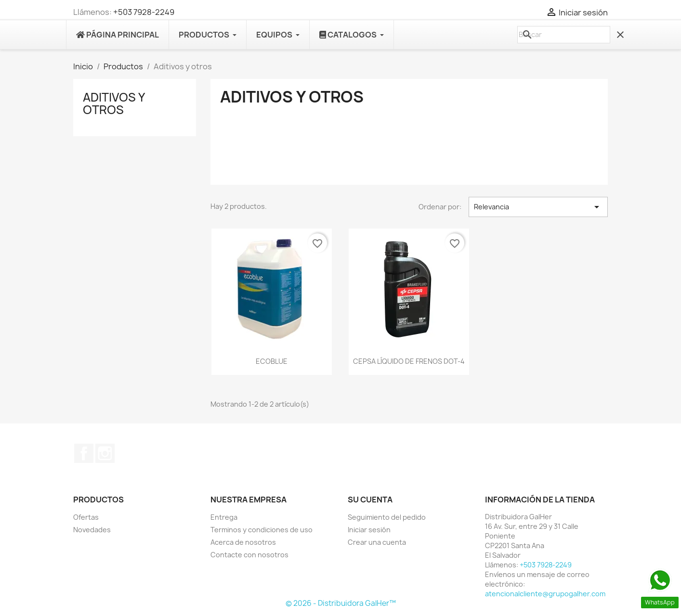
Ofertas (86, 517)
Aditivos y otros (114, 103)
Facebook (84, 453)
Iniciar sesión (369, 530)
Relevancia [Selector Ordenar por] (538, 207)
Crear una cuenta (377, 542)
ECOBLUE (272, 361)
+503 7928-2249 (144, 12)
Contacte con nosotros (249, 555)
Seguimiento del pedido (387, 517)
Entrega (224, 517)
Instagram (105, 453)
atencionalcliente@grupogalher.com (545, 594)
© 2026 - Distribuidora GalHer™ (341, 603)
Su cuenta (370, 500)
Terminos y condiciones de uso (262, 530)
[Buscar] (564, 35)
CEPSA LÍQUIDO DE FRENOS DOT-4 (409, 361)
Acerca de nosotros (243, 542)
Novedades (92, 530)
